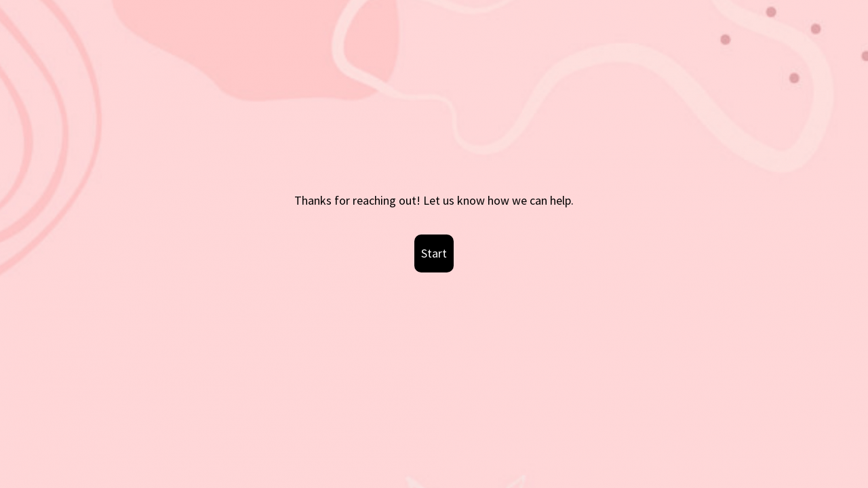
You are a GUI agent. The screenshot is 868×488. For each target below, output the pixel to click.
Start (434, 253)
